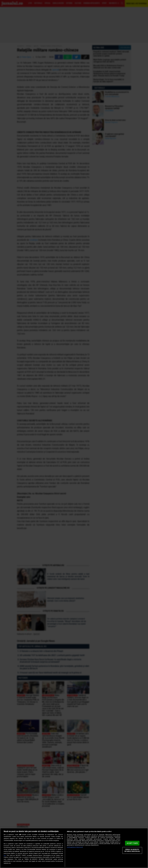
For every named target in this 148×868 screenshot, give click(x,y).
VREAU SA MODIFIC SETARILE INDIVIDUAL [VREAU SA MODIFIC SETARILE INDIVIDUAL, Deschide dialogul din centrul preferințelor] (132, 850)
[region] (74, 848)
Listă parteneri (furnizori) (75, 847)
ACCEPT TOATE (132, 843)
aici (5, 855)
